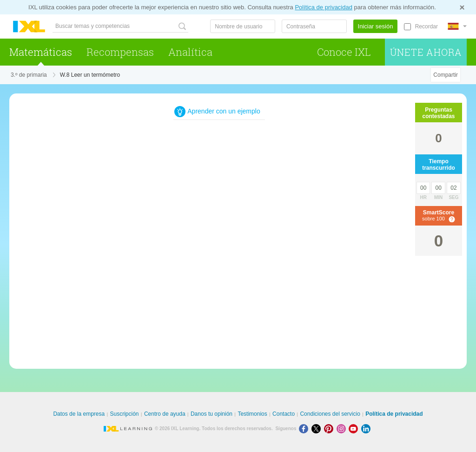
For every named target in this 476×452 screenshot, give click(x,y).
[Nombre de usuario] (243, 26)
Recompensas (120, 52)
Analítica (190, 52)
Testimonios (252, 414)
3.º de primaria (29, 75)
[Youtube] (355, 429)
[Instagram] (343, 429)
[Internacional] (457, 26)
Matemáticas (41, 52)
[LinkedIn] (367, 429)
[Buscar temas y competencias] (120, 26)
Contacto (284, 414)
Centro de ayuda (165, 414)
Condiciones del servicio (330, 414)
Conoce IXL (344, 52)
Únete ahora (426, 52)
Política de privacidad (324, 7)
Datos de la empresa (79, 414)
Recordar (426, 27)
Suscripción (125, 414)
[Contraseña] (314, 26)
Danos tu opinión (212, 414)
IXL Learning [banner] (29, 27)
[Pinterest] (330, 429)
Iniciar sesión (376, 26)
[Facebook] (305, 429)
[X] (318, 429)
